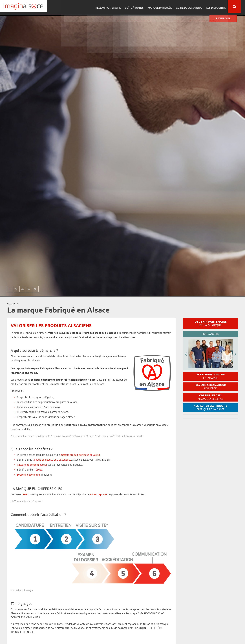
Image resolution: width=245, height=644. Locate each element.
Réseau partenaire (113, 6)
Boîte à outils (138, 6)
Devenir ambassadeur (211, 387)
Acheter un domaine (210, 376)
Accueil (11, 304)
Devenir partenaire (211, 323)
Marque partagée (163, 6)
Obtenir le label (210, 397)
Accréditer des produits (210, 408)
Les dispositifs (218, 6)
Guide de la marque (192, 6)
